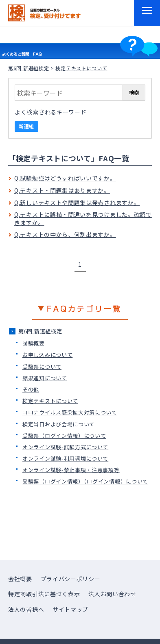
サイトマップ (70, 609)
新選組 (26, 126)
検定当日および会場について (59, 424)
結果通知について (45, 378)
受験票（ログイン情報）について (64, 436)
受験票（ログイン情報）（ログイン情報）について (85, 481)
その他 (31, 389)
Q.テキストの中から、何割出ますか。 (65, 234)
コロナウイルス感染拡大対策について (70, 412)
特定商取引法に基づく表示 (44, 594)
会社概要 (20, 579)
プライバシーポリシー (71, 579)
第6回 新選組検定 (28, 68)
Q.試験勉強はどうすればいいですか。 (65, 178)
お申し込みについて (47, 355)
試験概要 (34, 343)
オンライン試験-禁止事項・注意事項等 (71, 470)
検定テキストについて (50, 401)
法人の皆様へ (26, 609)
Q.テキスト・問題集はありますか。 (62, 190)
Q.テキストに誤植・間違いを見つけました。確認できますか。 (83, 218)
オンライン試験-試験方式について (65, 447)
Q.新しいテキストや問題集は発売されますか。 (77, 203)
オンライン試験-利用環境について (65, 458)
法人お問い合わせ (112, 594)
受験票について (42, 367)
